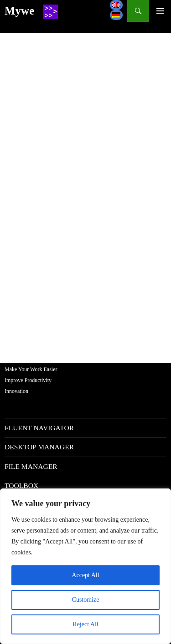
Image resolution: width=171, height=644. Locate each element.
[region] (85, 566)
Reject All (85, 624)
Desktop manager (39, 447)
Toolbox (21, 486)
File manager (31, 466)
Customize (86, 600)
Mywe (19, 11)
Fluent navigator (39, 428)
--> (160, 11)
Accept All (85, 575)
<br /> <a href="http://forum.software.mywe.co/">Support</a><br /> (85, 191)
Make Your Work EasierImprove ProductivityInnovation (31, 380)
